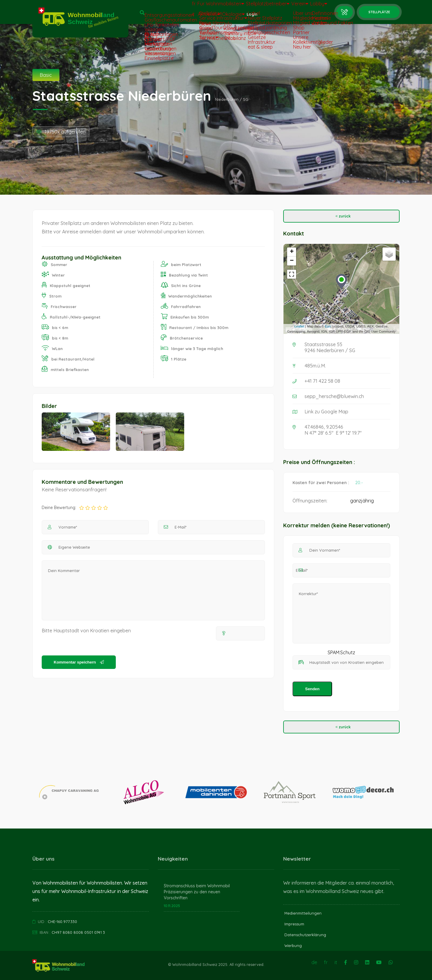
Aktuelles (193, 17)
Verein (291, 7)
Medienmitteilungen (303, 913)
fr (172, 7)
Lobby (316, 7)
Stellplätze (379, 12)
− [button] (292, 261)
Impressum (294, 924)
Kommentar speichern (79, 662)
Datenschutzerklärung (305, 935)
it (171, 17)
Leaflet (299, 326)
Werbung (293, 946)
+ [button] (292, 252)
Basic (46, 75)
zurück (342, 216)
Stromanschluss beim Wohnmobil (197, 886)
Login (247, 17)
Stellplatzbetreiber (254, 7)
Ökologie (222, 17)
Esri (328, 326)
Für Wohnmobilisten (203, 7)
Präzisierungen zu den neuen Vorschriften (192, 895)
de (314, 962)
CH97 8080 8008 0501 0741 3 (78, 932)
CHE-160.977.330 (62, 922)
